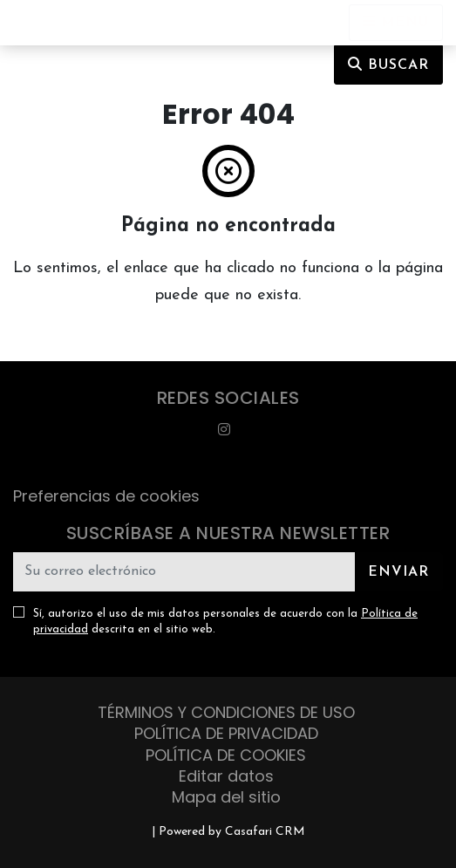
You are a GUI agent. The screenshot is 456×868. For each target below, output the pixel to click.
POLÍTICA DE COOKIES (226, 755)
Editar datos (226, 776)
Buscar (388, 65)
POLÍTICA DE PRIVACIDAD (226, 733)
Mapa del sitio (226, 797)
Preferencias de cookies (106, 496)
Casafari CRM (265, 832)
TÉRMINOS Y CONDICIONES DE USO (226, 712)
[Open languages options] (396, 23)
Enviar (398, 572)
